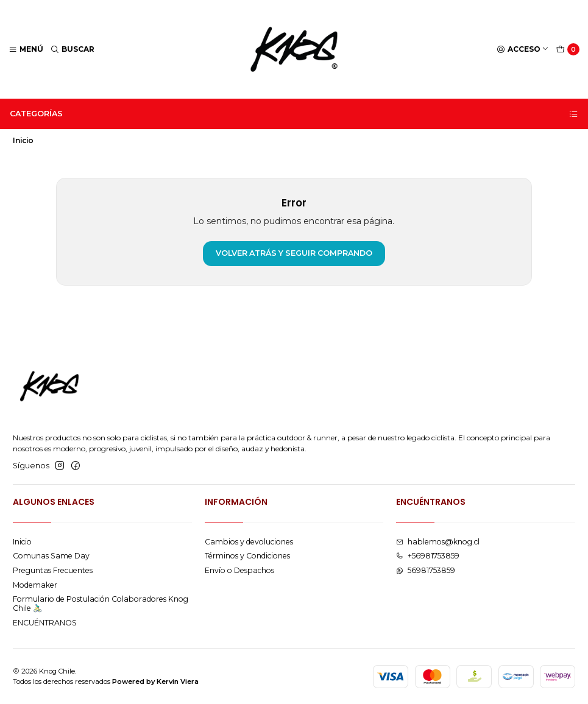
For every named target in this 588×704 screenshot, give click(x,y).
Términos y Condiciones (247, 556)
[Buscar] (73, 50)
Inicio (22, 542)
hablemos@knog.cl (438, 542)
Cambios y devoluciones (249, 542)
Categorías (294, 114)
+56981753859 (428, 556)
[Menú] (26, 50)
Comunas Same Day (51, 556)
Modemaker (35, 585)
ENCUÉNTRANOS (45, 623)
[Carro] (568, 50)
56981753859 (426, 570)
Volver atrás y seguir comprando (294, 253)
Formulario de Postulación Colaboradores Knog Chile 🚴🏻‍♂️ (101, 604)
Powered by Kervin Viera (155, 681)
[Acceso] (523, 50)
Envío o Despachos (239, 570)
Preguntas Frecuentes (53, 570)
